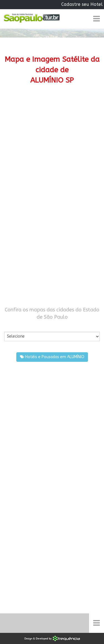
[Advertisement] (52, 151)
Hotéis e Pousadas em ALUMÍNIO (52, 357)
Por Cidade (14, 326)
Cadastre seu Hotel (82, 4)
